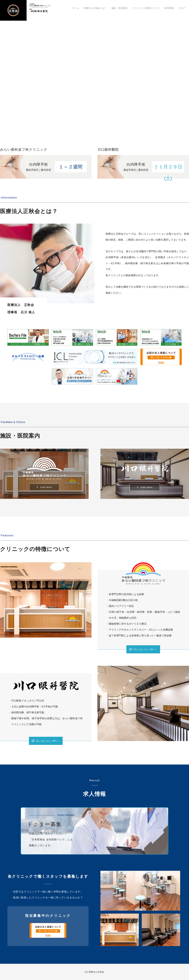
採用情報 (172, 8)
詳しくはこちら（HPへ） (146, 649)
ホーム (84, 8)
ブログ (183, 8)
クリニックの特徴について (150, 8)
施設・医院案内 (125, 8)
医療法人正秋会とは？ (102, 8)
